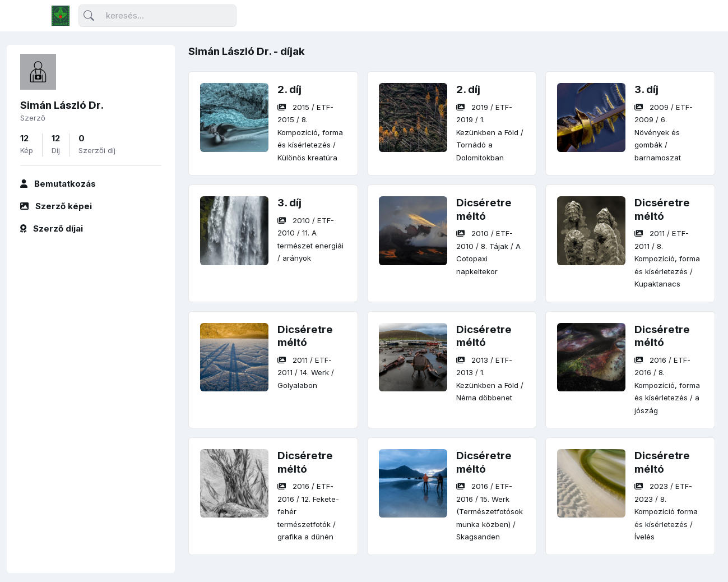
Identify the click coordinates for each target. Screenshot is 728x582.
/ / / (310, 132)
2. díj (289, 89)
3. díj (646, 89)
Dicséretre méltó (484, 209)
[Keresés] (157, 16)
